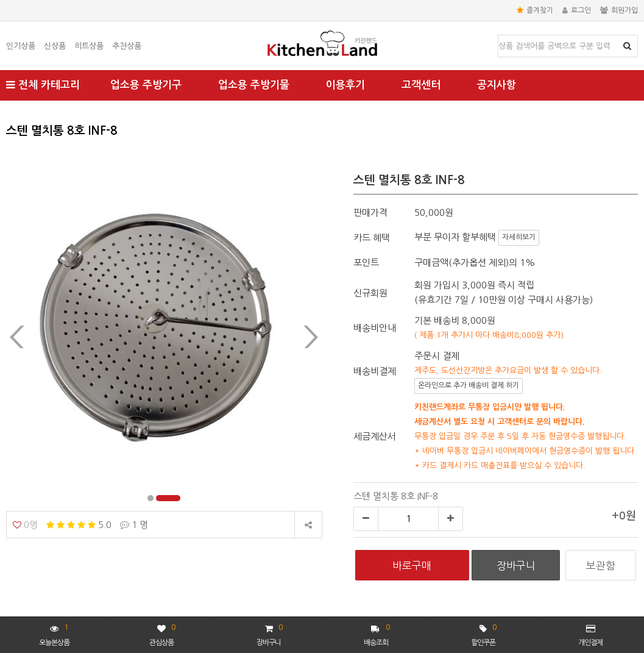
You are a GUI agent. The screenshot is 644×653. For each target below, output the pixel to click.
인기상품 (21, 46)
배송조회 (377, 634)
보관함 (601, 566)
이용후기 (345, 85)
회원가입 (619, 10)
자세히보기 (519, 237)
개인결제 (590, 635)
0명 (25, 525)
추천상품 (127, 46)
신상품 (55, 46)
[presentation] (17, 337)
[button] (160, 498)
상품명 (499, 36)
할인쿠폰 (484, 634)
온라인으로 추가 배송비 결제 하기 (469, 385)
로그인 (577, 10)
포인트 (366, 262)
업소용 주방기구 (146, 85)
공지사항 (497, 85)
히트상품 (89, 46)
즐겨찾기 (535, 10)
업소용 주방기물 (254, 85)
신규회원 (370, 293)
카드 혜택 (372, 237)
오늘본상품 (54, 634)
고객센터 (421, 85)
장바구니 (269, 634)
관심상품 (162, 634)
